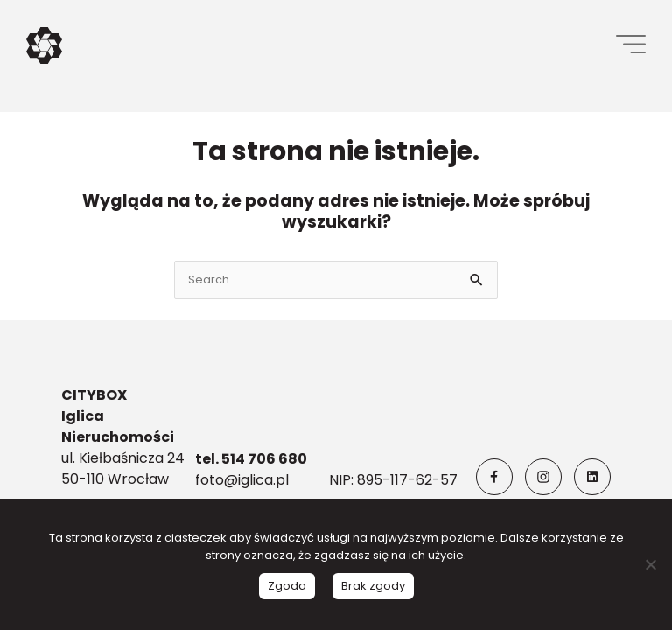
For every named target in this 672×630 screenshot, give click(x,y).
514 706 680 (263, 459)
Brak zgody (373, 586)
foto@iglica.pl (242, 480)
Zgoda (287, 586)
